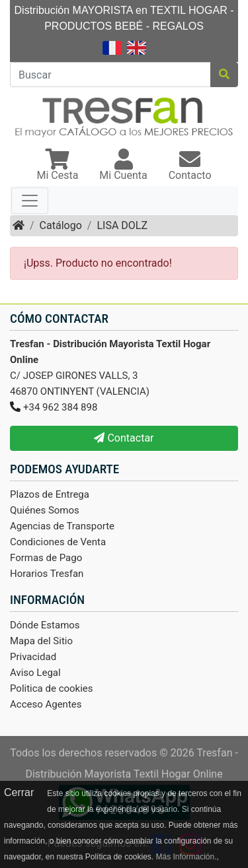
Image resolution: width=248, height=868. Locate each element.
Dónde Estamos (45, 625)
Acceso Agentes (46, 704)
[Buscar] (110, 75)
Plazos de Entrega (50, 494)
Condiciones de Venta (58, 542)
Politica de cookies (52, 688)
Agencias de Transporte (62, 526)
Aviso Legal (35, 673)
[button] (57, 166)
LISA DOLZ (122, 225)
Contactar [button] (124, 438)
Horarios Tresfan (47, 574)
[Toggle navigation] (30, 201)
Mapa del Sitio (41, 641)
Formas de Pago (46, 558)
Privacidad (33, 657)
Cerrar (19, 792)
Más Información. (186, 857)
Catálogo (61, 225)
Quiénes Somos (45, 510)
